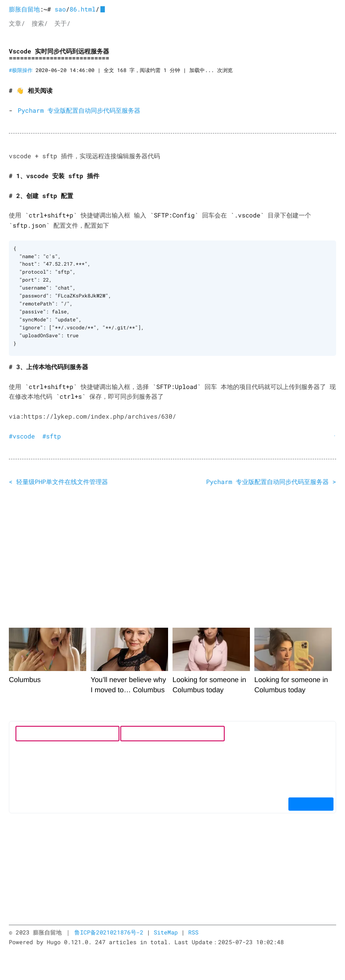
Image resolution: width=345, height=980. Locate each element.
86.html (82, 9)
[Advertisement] (172, 558)
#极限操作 (21, 71)
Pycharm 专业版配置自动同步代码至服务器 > (271, 481)
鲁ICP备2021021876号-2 (109, 932)
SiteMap (166, 932)
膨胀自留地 (24, 9)
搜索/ (39, 23)
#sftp (52, 436)
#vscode (22, 436)
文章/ (17, 23)
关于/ (62, 23)
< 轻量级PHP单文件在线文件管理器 (58, 481)
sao (60, 9)
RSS (193, 932)
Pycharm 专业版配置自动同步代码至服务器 (79, 110)
